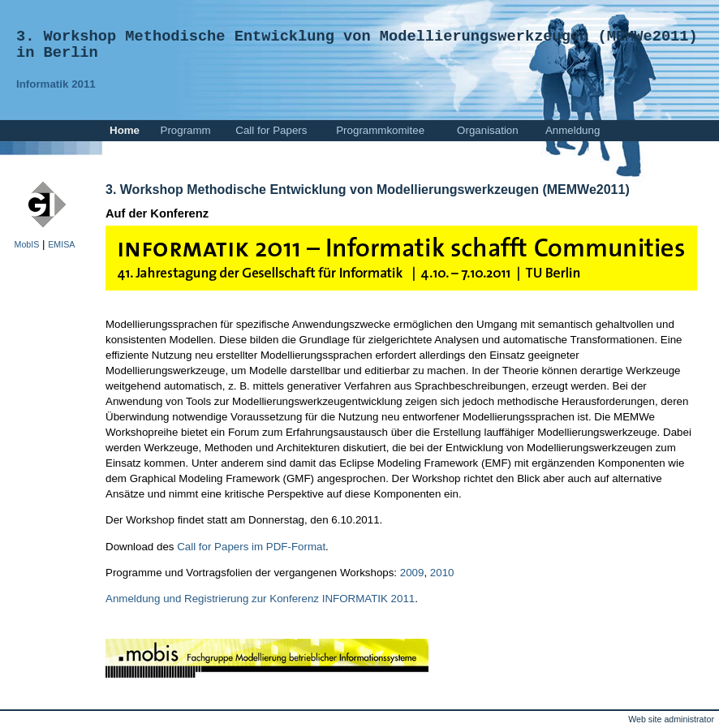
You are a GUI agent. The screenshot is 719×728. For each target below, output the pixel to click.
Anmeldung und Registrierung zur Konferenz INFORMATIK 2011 (260, 599)
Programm (186, 130)
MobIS (27, 244)
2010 (442, 573)
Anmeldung (573, 130)
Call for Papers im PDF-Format (251, 547)
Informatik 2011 (56, 84)
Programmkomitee (380, 130)
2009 (412, 573)
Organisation (488, 130)
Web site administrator (671, 719)
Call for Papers (271, 130)
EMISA (61, 244)
